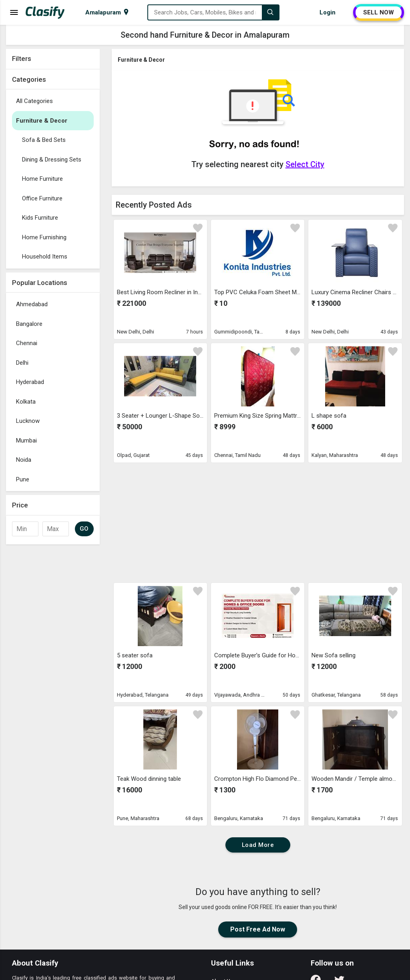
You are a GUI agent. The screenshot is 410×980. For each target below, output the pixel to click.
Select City (305, 164)
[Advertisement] (53, 669)
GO (84, 529)
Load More (258, 845)
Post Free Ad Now (258, 929)
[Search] (270, 12)
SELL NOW (379, 12)
